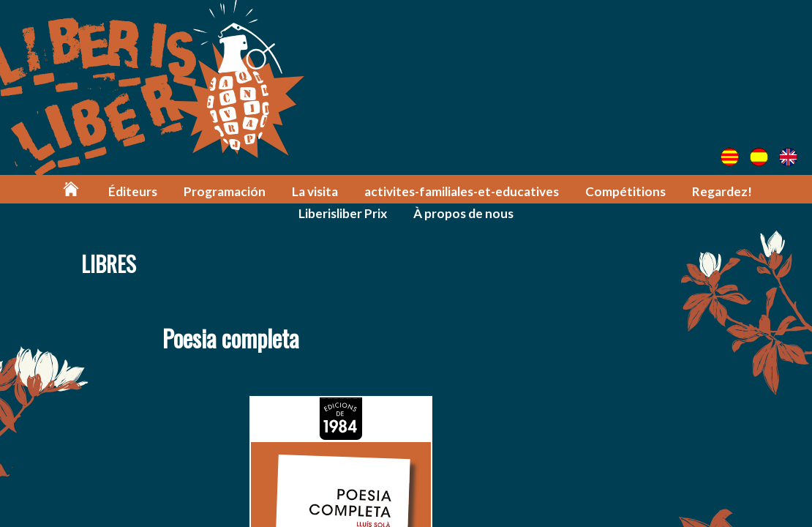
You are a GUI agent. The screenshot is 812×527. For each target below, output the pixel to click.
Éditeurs (133, 191)
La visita (315, 191)
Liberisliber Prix (343, 213)
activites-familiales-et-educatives (462, 191)
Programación (225, 191)
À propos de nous (463, 213)
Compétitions (625, 191)
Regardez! (722, 191)
